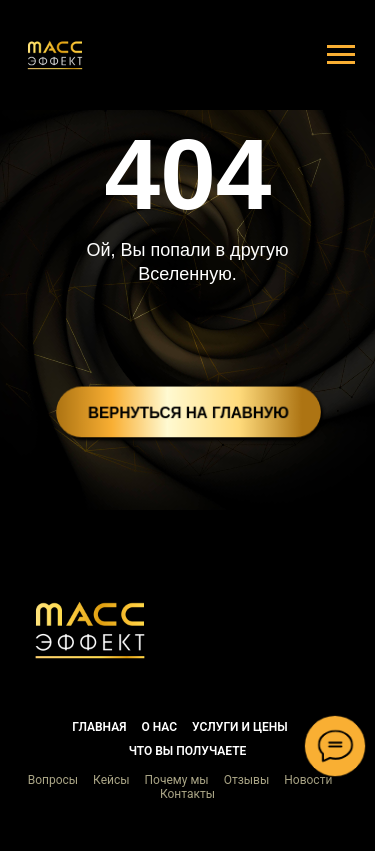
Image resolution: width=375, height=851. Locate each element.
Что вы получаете (188, 751)
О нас (159, 727)
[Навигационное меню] (341, 55)
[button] (90, 630)
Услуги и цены (240, 727)
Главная (99, 727)
